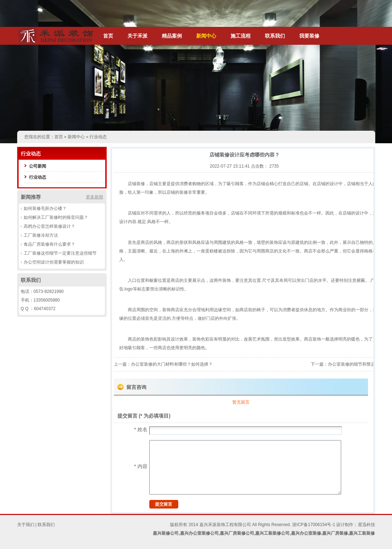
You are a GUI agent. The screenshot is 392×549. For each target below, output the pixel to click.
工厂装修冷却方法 (41, 235)
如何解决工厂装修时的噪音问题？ (56, 217)
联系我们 (275, 36)
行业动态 (98, 137)
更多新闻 (95, 197)
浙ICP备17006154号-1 (314, 525)
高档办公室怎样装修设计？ (49, 226)
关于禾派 (137, 36)
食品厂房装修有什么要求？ (49, 244)
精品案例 (172, 36)
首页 (108, 36)
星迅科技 (367, 525)
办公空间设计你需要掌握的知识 (54, 262)
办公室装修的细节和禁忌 (352, 364)
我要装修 (309, 36)
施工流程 (241, 36)
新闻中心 (206, 36)
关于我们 (26, 525)
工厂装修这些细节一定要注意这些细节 (60, 253)
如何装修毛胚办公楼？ (45, 208)
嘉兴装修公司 (166, 533)
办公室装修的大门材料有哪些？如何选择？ (172, 364)
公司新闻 (38, 166)
